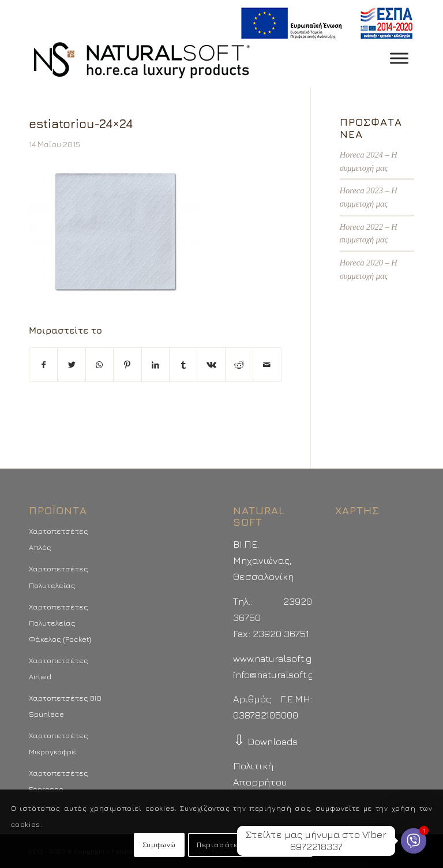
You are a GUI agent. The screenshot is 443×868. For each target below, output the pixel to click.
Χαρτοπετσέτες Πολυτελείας (59, 577)
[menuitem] (324, 23)
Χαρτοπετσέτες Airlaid (59, 668)
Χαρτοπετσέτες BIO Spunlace (65, 706)
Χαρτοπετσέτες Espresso (59, 781)
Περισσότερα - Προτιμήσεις (250, 845)
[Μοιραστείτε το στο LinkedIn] (155, 365)
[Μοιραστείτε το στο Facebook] (43, 365)
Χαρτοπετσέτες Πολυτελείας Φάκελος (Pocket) (60, 623)
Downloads (265, 742)
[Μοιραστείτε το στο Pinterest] (127, 365)
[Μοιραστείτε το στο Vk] (211, 365)
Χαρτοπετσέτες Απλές (59, 539)
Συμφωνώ (159, 845)
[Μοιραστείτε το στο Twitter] (71, 365)
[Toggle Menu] (399, 58)
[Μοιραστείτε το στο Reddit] (239, 365)
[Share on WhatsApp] (100, 365)
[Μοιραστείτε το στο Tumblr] (183, 365)
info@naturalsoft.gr (275, 675)
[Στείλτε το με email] (267, 365)
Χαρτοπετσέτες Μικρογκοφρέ (59, 743)
